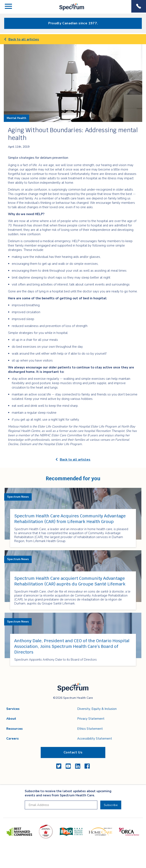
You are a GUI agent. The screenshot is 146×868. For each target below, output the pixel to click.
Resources (14, 729)
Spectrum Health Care (68, 10)
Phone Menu (139, 6)
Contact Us (73, 752)
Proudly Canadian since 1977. (73, 23)
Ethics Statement (90, 729)
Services (13, 709)
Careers (12, 739)
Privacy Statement (91, 719)
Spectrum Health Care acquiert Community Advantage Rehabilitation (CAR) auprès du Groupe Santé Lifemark (70, 581)
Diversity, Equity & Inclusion (97, 709)
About (11, 719)
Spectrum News (18, 497)
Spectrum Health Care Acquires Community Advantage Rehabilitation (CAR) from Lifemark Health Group (70, 519)
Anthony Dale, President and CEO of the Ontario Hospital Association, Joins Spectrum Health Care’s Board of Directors (72, 646)
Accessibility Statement (95, 739)
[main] (73, 355)
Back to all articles (22, 39)
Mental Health (16, 118)
